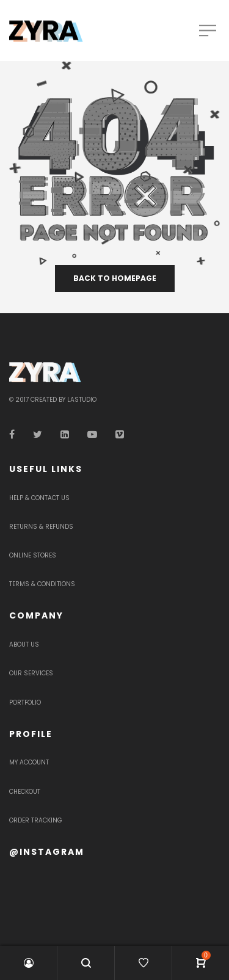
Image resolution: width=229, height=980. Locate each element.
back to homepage (115, 278)
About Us (24, 644)
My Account (29, 762)
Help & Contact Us (39, 498)
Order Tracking (36, 820)
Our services (31, 673)
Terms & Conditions (42, 584)
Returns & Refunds (41, 527)
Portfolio (25, 702)
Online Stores (33, 555)
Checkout (25, 792)
